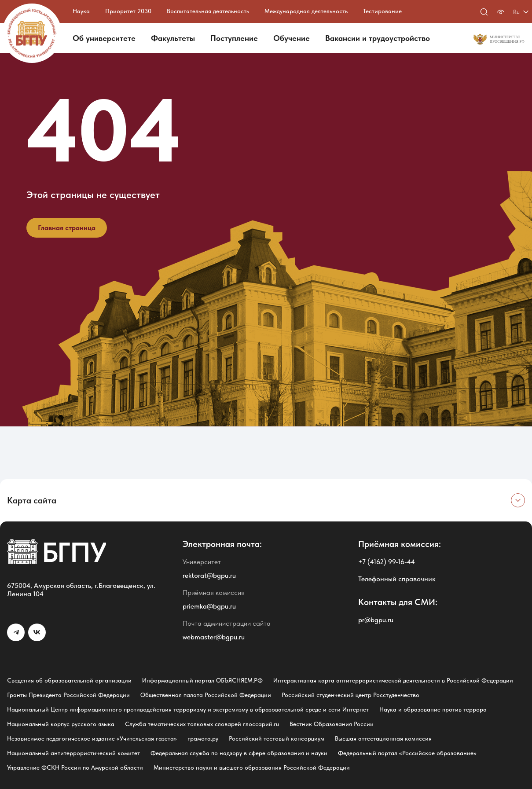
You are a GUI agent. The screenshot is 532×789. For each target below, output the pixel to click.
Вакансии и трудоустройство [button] (378, 38)
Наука (81, 11)
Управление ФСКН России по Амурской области (75, 767)
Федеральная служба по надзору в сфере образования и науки (239, 753)
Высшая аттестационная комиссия (383, 738)
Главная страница (67, 228)
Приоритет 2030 (128, 11)
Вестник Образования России (332, 724)
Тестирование (382, 11)
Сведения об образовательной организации (69, 680)
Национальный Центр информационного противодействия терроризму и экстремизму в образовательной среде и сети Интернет (188, 709)
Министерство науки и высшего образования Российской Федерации (252, 767)
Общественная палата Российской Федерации (206, 695)
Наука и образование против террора (433, 709)
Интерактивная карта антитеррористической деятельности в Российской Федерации (393, 680)
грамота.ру (203, 738)
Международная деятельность (306, 11)
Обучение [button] (292, 38)
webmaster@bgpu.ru (214, 637)
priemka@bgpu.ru (209, 606)
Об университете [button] (104, 38)
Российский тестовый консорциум (277, 738)
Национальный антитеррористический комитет (73, 753)
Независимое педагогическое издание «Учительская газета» (92, 738)
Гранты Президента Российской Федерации (68, 695)
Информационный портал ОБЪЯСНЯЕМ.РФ (202, 680)
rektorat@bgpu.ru (209, 575)
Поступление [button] (234, 38)
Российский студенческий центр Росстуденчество (350, 695)
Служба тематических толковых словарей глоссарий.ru (202, 724)
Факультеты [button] (173, 38)
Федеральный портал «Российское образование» (407, 753)
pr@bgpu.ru (376, 620)
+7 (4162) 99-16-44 (387, 562)
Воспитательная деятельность (208, 11)
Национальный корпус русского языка (61, 724)
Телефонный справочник (397, 579)
